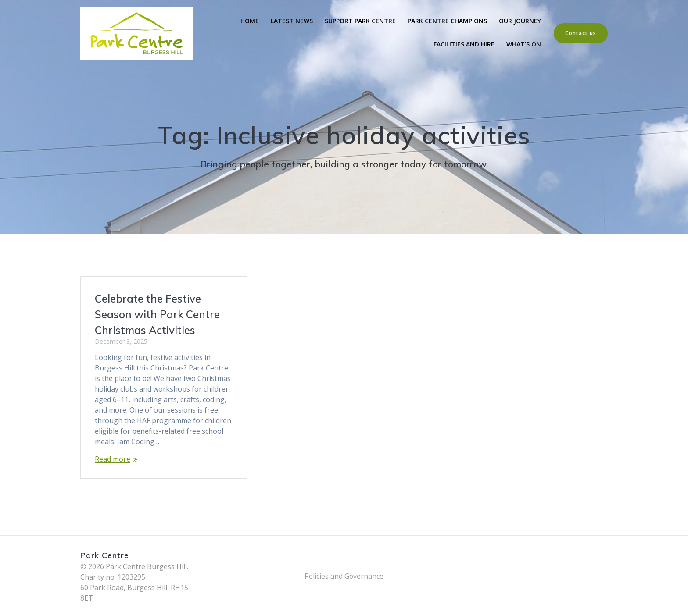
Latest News (292, 21)
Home (250, 21)
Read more (113, 459)
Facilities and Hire (464, 44)
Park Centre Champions (447, 21)
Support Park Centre (360, 21)
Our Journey (520, 21)
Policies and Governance (344, 576)
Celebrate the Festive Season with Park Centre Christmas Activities (157, 314)
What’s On (524, 44)
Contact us (581, 33)
